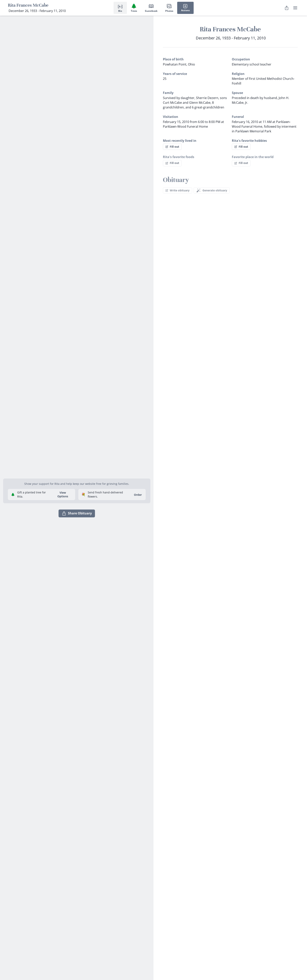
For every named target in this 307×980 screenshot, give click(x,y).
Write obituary (177, 190)
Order (138, 495)
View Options (63, 494)
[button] (77, 474)
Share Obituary (77, 513)
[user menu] (295, 8)
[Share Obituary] (287, 8)
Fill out (172, 147)
